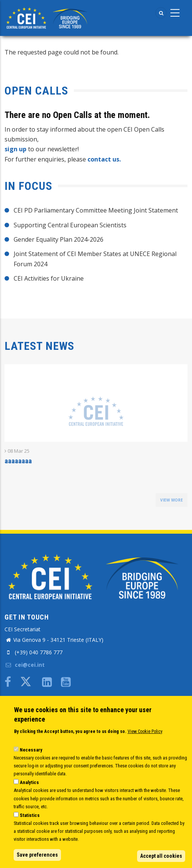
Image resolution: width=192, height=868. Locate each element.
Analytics (29, 782)
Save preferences (37, 855)
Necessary (31, 750)
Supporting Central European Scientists (70, 225)
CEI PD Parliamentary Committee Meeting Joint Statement (96, 210)
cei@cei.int (25, 665)
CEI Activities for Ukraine (49, 278)
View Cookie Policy (145, 731)
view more (172, 500)
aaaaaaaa (18, 461)
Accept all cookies (161, 856)
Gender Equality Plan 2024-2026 (59, 239)
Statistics (30, 815)
